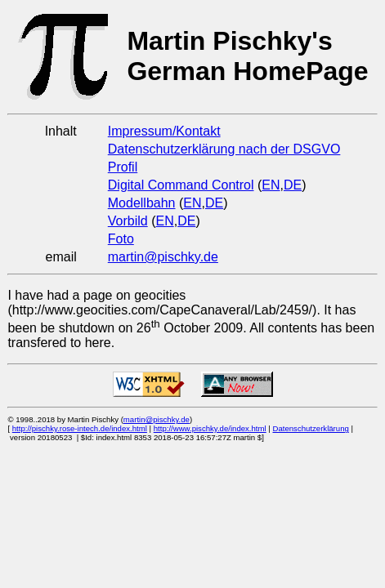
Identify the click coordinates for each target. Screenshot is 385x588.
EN (271, 185)
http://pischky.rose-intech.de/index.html (80, 428)
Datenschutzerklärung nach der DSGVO (224, 149)
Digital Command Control (181, 185)
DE (293, 185)
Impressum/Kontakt (164, 131)
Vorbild (128, 221)
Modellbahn (142, 203)
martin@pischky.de (163, 257)
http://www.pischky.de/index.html (210, 428)
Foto (121, 239)
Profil (123, 167)
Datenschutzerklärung (310, 428)
